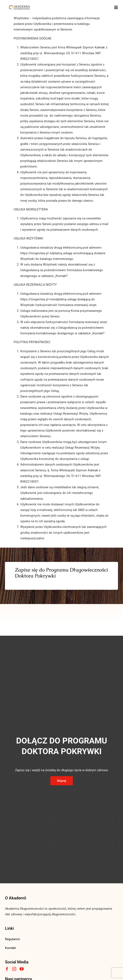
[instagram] (14, 969)
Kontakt (10, 948)
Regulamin (13, 939)
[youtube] (22, 969)
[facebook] (7, 969)
